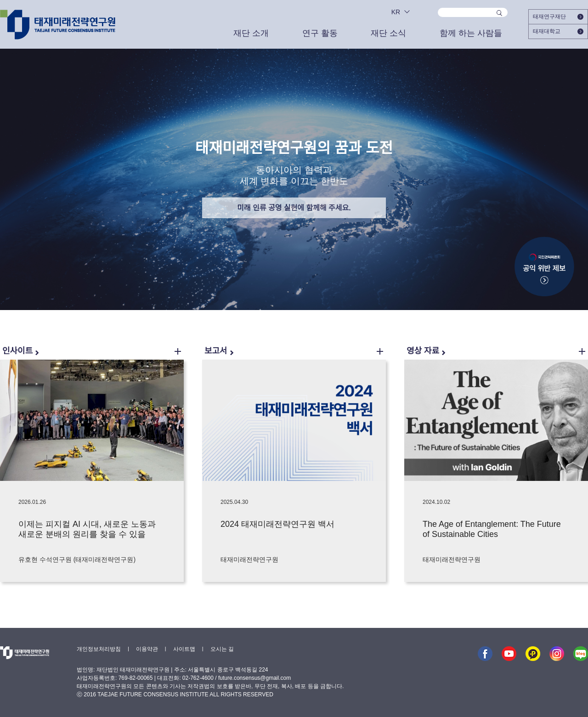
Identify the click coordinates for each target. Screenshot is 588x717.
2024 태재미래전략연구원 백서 (277, 524)
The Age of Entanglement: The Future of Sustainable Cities (492, 529)
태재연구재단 (558, 17)
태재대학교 (558, 31)
